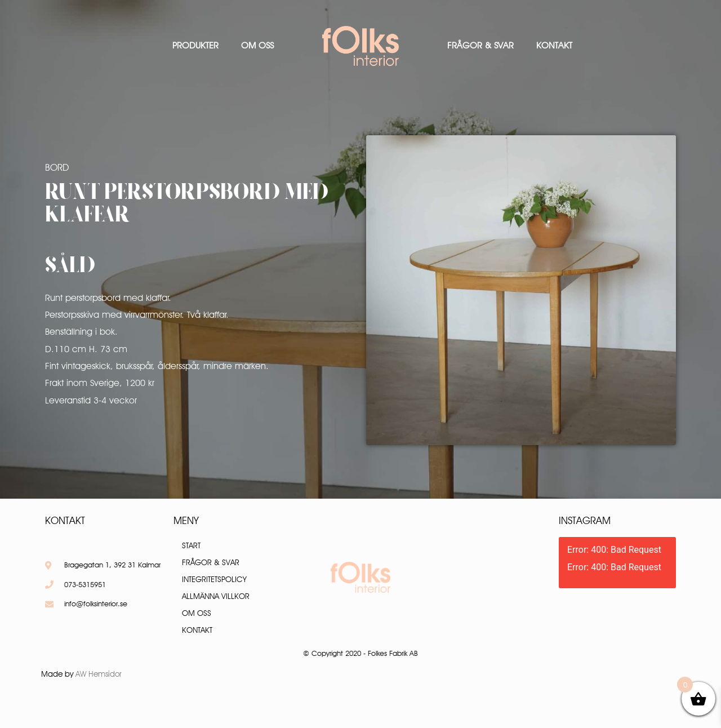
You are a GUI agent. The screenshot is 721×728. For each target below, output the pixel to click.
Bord (57, 167)
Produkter (195, 45)
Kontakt (554, 45)
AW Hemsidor (99, 674)
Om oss (257, 45)
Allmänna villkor (216, 596)
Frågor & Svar (480, 45)
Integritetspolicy (214, 579)
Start (191, 545)
